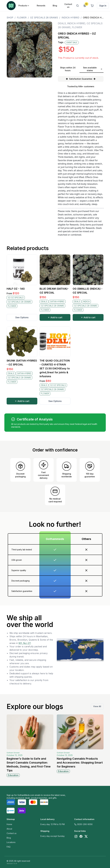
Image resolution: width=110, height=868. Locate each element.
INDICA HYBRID (70, 18)
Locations (11, 842)
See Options (22, 317)
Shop (10, 18)
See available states (93, 69)
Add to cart (55, 317)
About (9, 829)
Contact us (12, 833)
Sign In (103, 6)
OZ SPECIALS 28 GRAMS (44, 18)
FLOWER (22, 18)
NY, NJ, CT (25, 643)
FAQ (9, 847)
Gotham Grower (13, 753)
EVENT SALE (72, 42)
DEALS (62, 23)
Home (9, 824)
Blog (9, 838)
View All (97, 706)
